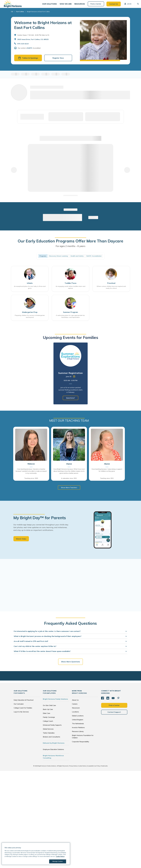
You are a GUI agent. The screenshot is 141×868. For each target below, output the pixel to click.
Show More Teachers (69, 490)
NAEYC (30, 50)
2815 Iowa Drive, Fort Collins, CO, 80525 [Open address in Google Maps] (33, 42)
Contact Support (114, 714)
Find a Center (94, 5)
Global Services (48, 731)
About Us (75, 702)
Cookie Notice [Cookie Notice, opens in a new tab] (60, 856)
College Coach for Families (23, 710)
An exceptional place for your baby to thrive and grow (30, 290)
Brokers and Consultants (52, 739)
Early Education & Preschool (24, 702)
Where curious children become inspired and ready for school (111, 290)
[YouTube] (113, 700)
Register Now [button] (58, 60)
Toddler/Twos (70, 286)
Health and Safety (77, 258)
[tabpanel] (71, 376)
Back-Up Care (48, 712)
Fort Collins (20, 14)
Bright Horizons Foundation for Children (83, 739)
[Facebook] (103, 700)
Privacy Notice (73, 768)
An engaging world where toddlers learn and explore (70, 290)
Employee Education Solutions (53, 752)
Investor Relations (78, 730)
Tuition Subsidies (49, 735)
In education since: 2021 (69, 481)
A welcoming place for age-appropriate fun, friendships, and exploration (70, 319)
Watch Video (21, 541)
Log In (126, 5)
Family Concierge (49, 720)
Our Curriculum (19, 706)
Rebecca (31, 466)
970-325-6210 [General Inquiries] (23, 46)
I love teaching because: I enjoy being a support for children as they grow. (107, 473)
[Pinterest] (118, 700)
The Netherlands (78, 726)
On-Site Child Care (49, 708)
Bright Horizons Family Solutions (55, 701)
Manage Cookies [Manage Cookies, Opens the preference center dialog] (57, 861)
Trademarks (104, 768)
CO (12, 14)
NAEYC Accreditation (94, 258)
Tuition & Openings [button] (28, 60)
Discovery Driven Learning (58, 258)
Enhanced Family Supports (52, 727)
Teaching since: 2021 (107, 481)
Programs (43, 258)
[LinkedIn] (108, 700)
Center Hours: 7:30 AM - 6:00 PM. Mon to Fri (33, 37)
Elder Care (47, 716)
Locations (75, 714)
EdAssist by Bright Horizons (54, 745)
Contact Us (112, 5)
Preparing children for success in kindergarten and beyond (30, 319)
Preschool (111, 286)
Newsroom (76, 710)
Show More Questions (70, 664)
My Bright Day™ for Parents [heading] (40, 520)
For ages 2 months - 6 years (70, 248)
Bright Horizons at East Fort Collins (38, 14)
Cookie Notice (82, 768)
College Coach (48, 723)
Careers (75, 706)
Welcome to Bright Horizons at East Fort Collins (43, 27)
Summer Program (70, 315)
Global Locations (78, 718)
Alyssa (69, 466)
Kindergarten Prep (30, 315)
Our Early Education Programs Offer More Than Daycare (70, 243)
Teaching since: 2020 (31, 481)
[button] (50, 5)
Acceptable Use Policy (94, 768)
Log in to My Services (21, 714)
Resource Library (78, 734)
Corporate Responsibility (81, 744)
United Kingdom (78, 722)
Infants (30, 286)
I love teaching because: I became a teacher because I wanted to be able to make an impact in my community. (31, 474)
